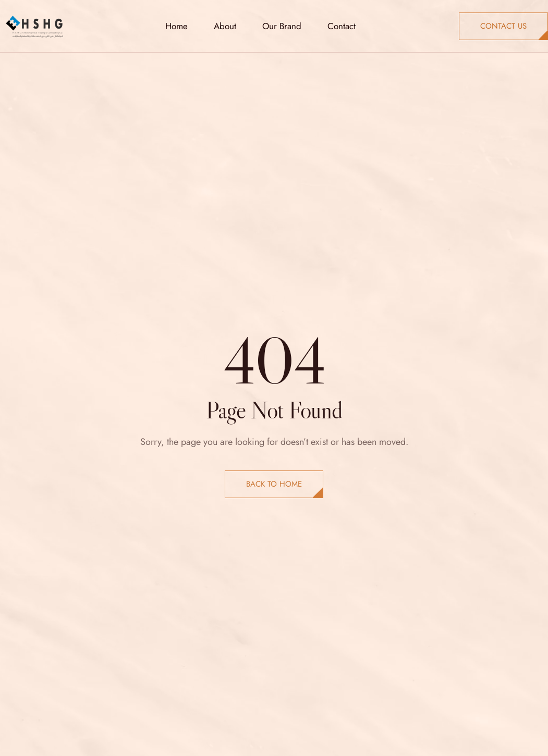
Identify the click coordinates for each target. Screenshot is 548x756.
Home (176, 26)
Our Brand (282, 26)
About (225, 26)
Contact (342, 26)
